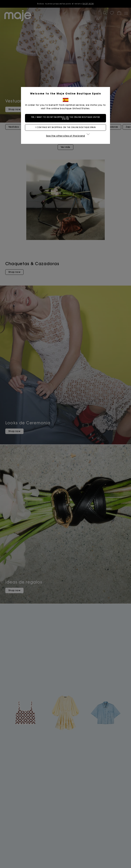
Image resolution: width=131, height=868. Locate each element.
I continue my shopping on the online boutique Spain (65, 127)
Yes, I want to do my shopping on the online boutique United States (65, 118)
